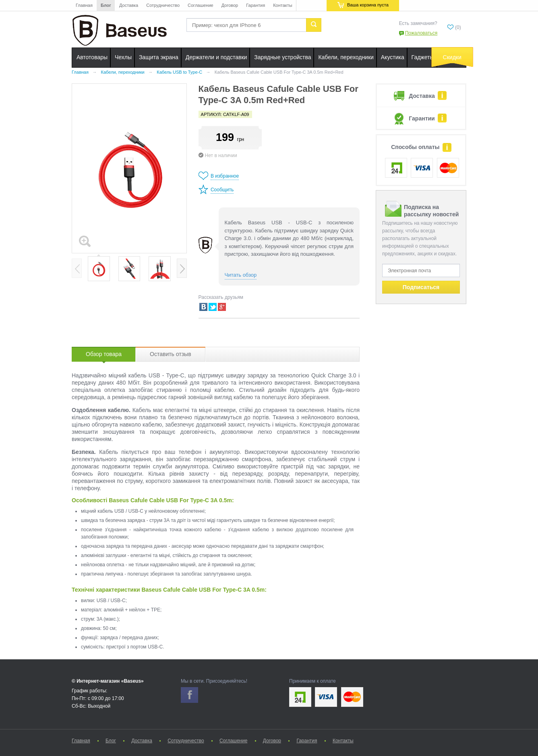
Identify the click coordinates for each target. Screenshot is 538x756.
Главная (84, 5)
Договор (230, 5)
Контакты (283, 5)
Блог (106, 5)
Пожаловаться (421, 33)
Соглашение (201, 5)
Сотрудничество (163, 5)
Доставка (129, 5)
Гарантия (256, 5)
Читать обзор (241, 275)
